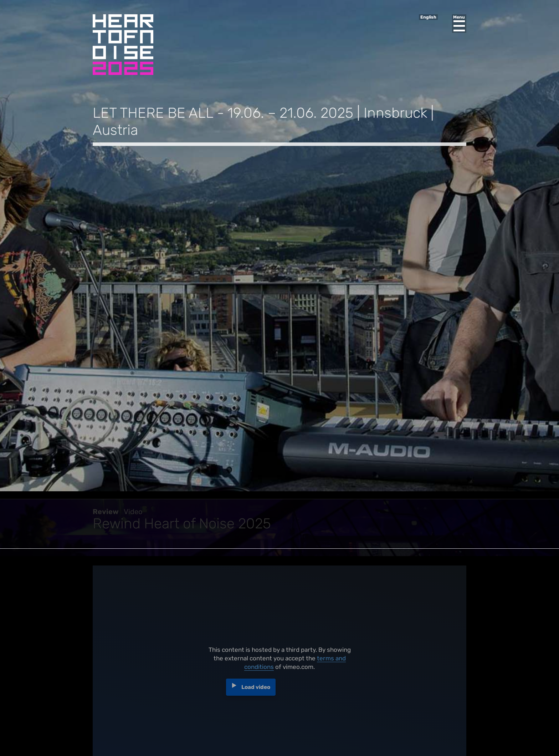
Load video (256, 690)
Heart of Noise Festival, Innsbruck (123, 45)
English (428, 17)
